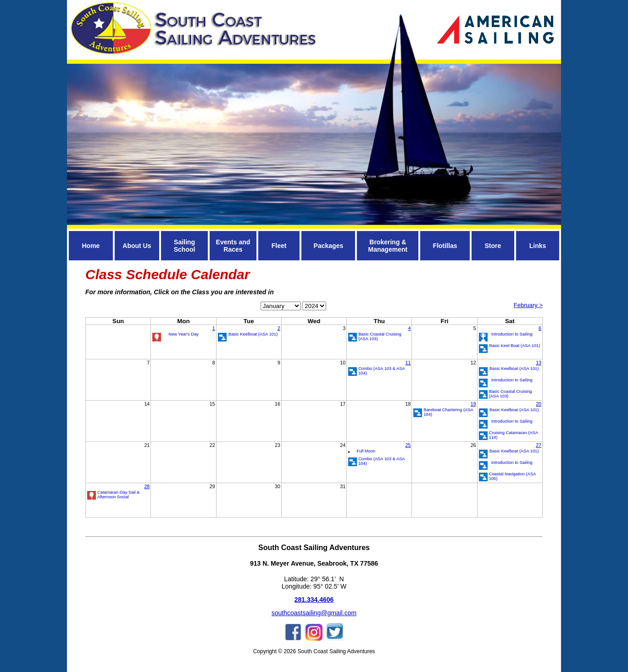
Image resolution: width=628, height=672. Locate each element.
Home (91, 246)
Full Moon (366, 451)
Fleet (279, 246)
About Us (137, 246)
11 (408, 363)
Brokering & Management (388, 246)
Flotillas (445, 246)
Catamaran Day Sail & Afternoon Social (118, 495)
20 (539, 404)
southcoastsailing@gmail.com (314, 613)
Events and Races (233, 246)
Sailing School (185, 246)
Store (493, 246)
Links (538, 246)
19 (473, 404)
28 (147, 486)
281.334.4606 (314, 600)
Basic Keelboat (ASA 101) (253, 334)
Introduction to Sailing (512, 334)
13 (539, 363)
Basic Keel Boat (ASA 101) (514, 346)
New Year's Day (183, 334)
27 (539, 445)
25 (408, 445)
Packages (329, 246)
